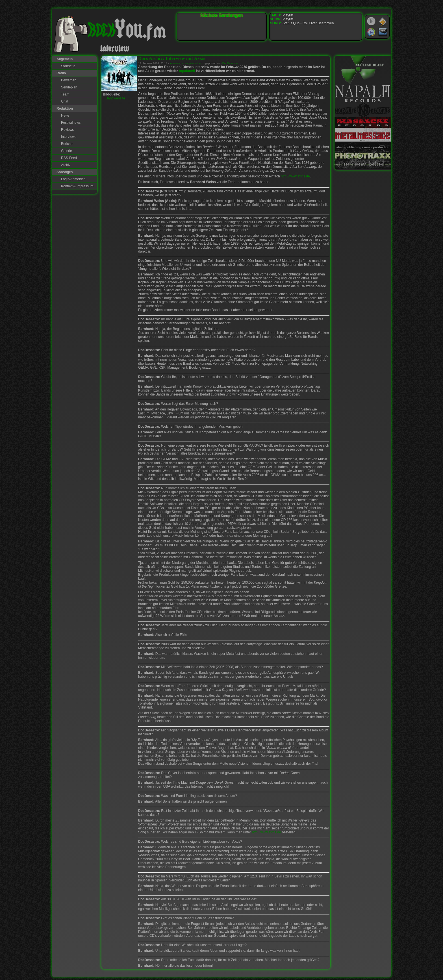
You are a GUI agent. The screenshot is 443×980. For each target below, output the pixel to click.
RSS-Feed (69, 158)
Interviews (69, 137)
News (65, 116)
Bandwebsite (115, 98)
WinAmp (383, 21)
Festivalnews (71, 123)
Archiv (66, 165)
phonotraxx (196, 63)
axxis (185, 63)
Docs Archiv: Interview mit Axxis (172, 58)
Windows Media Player (371, 32)
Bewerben (69, 80)
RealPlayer (383, 32)
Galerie (67, 151)
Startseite (68, 66)
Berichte (67, 144)
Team (65, 94)
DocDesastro (230, 63)
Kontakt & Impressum (77, 186)
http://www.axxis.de (295, 176)
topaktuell (187, 71)
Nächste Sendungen (222, 15)
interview (175, 63)
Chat (65, 101)
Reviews (67, 130)
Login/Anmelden (73, 179)
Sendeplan (69, 87)
